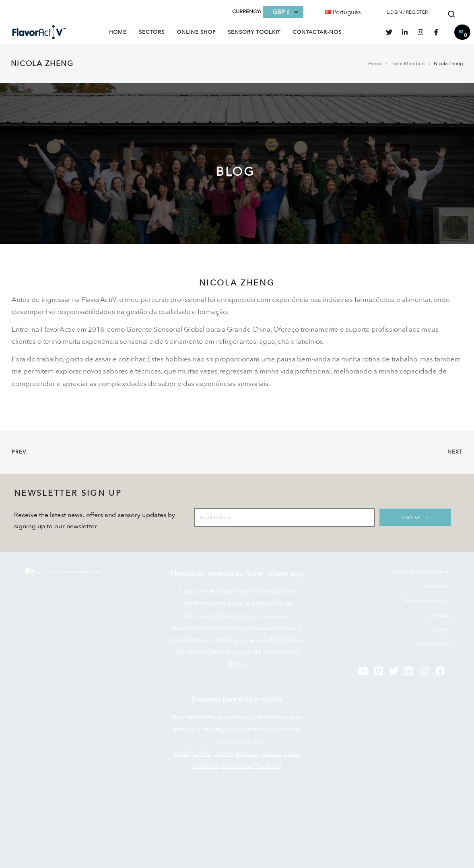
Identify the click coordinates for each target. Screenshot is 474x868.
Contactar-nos (317, 32)
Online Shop (196, 32)
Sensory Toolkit (254, 32)
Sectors (152, 32)
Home (118, 32)
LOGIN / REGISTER (407, 12)
